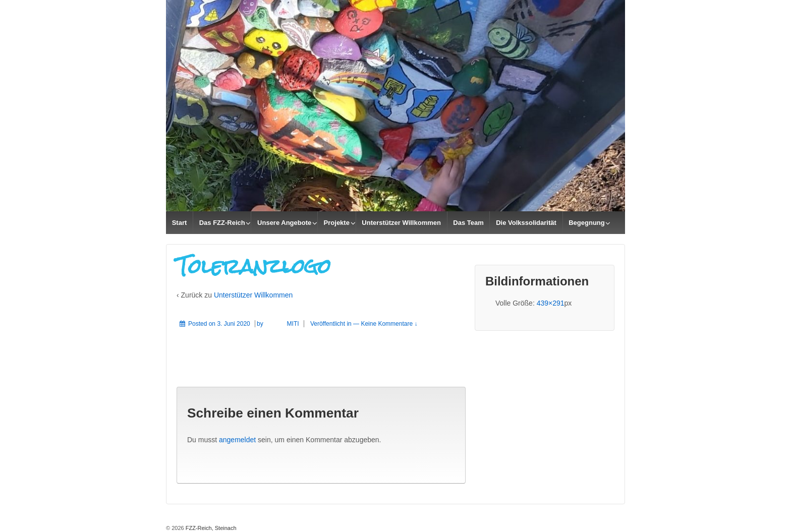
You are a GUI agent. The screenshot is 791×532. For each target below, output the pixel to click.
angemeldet (237, 440)
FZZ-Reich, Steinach (210, 528)
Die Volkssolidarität (526, 223)
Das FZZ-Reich (222, 223)
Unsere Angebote (284, 223)
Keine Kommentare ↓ (389, 324)
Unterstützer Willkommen (401, 223)
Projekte (337, 223)
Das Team (468, 223)
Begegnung (587, 223)
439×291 (551, 303)
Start (180, 223)
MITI (282, 324)
